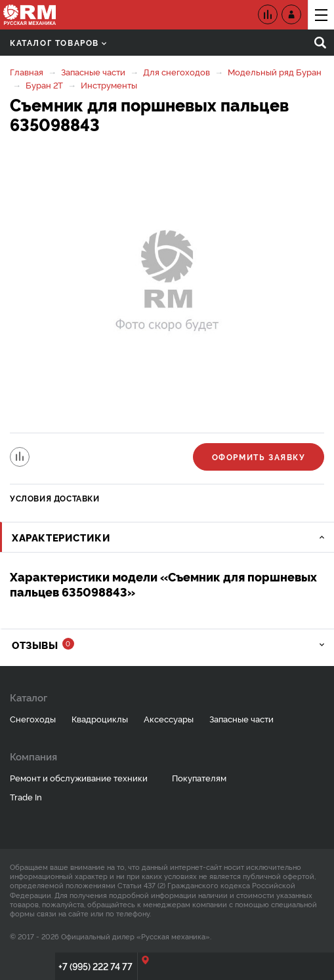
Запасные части (93, 71)
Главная (27, 71)
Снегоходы (33, 718)
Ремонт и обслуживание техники (79, 777)
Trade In (26, 796)
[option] (167, 285)
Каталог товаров (58, 42)
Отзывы (43, 645)
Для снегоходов (177, 71)
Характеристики (61, 537)
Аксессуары (169, 718)
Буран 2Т (44, 85)
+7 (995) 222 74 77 (95, 966)
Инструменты (109, 85)
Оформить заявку (259, 457)
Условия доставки (55, 498)
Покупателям (199, 777)
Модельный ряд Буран (275, 71)
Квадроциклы (100, 718)
